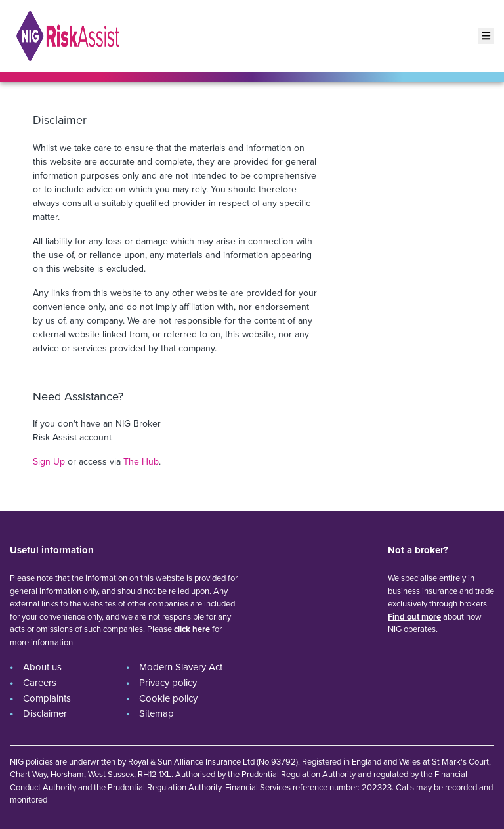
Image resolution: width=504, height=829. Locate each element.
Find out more (414, 617)
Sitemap (157, 713)
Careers (40, 683)
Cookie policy (168, 698)
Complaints (47, 698)
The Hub (141, 462)
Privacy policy (168, 683)
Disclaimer (45, 713)
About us (42, 667)
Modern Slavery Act (181, 667)
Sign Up (49, 462)
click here (192, 629)
